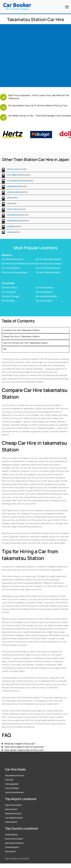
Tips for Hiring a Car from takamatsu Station (26, 343)
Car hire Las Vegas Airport (15, 272)
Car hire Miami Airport (13, 259)
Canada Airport (12, 847)
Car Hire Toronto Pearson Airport (18, 264)
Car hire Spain (9, 292)
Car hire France (9, 287)
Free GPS (9, 780)
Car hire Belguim (44, 292)
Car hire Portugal (10, 296)
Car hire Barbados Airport (49, 259)
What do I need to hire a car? (20, 744)
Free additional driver (15, 776)
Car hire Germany (44, 287)
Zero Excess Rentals (14, 792)
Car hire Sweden (44, 301)
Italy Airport (10, 851)
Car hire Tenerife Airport (48, 268)
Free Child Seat (12, 788)
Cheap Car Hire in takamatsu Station (21, 336)
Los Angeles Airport (14, 818)
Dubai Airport (11, 822)
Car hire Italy (8, 301)
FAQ (5, 349)
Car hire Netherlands (46, 296)
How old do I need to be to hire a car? (24, 750)
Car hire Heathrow (11, 268)
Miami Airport (11, 809)
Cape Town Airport (13, 805)
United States (11, 835)
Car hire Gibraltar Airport (48, 272)
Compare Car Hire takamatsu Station (21, 330)
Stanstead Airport (13, 814)
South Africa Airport (14, 839)
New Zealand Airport (14, 843)
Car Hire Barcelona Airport (49, 264)
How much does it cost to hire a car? (24, 747)
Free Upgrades (12, 784)
